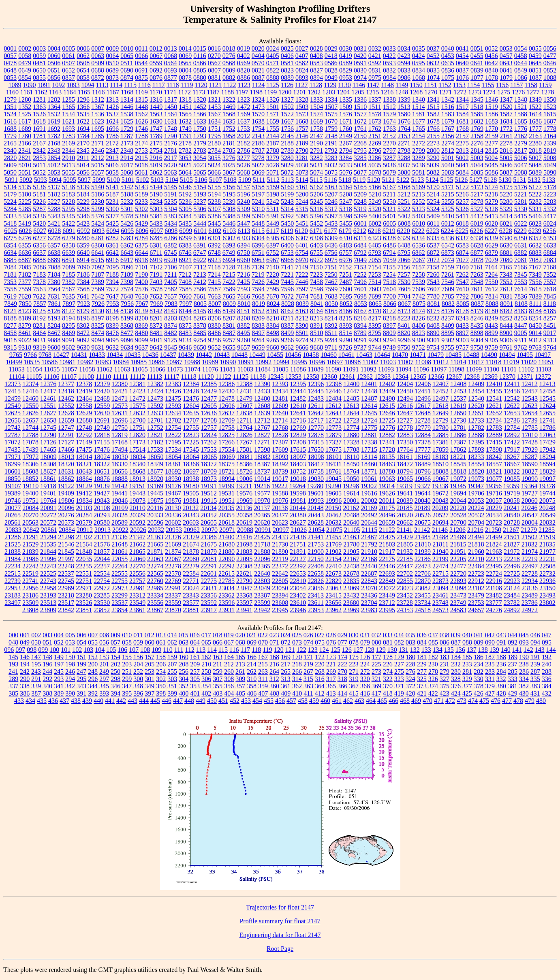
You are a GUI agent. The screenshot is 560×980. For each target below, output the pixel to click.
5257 (462, 202)
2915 (141, 158)
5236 (185, 202)
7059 (389, 260)
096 (9, 650)
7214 (214, 274)
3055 (214, 158)
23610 (298, 603)
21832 (530, 544)
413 (331, 693)
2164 (550, 136)
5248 (360, 202)
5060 (127, 172)
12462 (66, 398)
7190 (141, 274)
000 (13, 635)
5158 (258, 187)
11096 (421, 369)
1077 (477, 78)
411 (308, 693)
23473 (458, 595)
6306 (287, 238)
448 (189, 701)
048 (13, 642)
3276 (229, 158)
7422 (229, 282)
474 (473, 701)
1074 (433, 78)
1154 (473, 85)
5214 (433, 194)
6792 (360, 253)
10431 (79, 355)
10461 (346, 355)
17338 (369, 442)
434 (30, 701)
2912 (98, 158)
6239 (535, 231)
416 (365, 693)
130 (392, 650)
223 (354, 664)
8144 (185, 311)
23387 (262, 595)
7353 (10, 282)
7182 (25, 274)
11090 (333, 369)
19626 (387, 493)
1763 (389, 129)
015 (184, 635)
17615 (298, 449)
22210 (476, 559)
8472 (83, 333)
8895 (448, 333)
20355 (227, 515)
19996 (333, 501)
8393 (346, 326)
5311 (273, 209)
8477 (127, 333)
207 (172, 664)
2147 (316, 136)
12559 (102, 406)
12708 (209, 420)
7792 (462, 296)
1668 (302, 121)
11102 (526, 369)
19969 (244, 501)
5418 (10, 223)
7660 (185, 296)
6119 (287, 231)
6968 (287, 260)
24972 (530, 610)
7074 (448, 260)
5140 (98, 187)
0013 (171, 48)
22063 (155, 559)
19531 (227, 493)
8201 (156, 318)
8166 (346, 311)
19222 (280, 486)
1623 (98, 121)
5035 (375, 165)
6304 (258, 238)
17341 (387, 442)
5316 (316, 209)
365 (331, 686)
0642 (492, 63)
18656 (120, 471)
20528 (458, 515)
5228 (68, 202)
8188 (10, 318)
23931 (227, 610)
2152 (389, 136)
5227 (54, 202)
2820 (10, 158)
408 (274, 693)
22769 (173, 581)
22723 (476, 573)
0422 (389, 56)
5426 (127, 223)
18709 (209, 471)
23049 (262, 588)
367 (354, 686)
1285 (68, 99)
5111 (259, 180)
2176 (171, 143)
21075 (334, 530)
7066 (404, 260)
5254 (433, 202)
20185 (404, 508)
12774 (351, 428)
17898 (494, 449)
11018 (493, 362)
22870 (423, 581)
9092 (83, 340)
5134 (10, 187)
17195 (173, 442)
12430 (227, 391)
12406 (423, 384)
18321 (84, 464)
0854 (25, 78)
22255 (84, 566)
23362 (227, 595)
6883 (535, 253)
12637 (227, 413)
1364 (54, 107)
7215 (229, 274)
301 (150, 679)
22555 (120, 573)
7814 (492, 296)
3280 (287, 158)
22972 (102, 588)
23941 (244, 610)
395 (127, 693)
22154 (333, 559)
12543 (530, 398)
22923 (512, 581)
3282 (316, 158)
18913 (137, 479)
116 (234, 650)
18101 (334, 457)
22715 (440, 573)
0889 (287, 78)
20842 (31, 530)
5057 (98, 172)
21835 (547, 544)
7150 (316, 267)
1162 (41, 92)
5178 (550, 187)
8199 (127, 318)
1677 (419, 121)
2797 (389, 151)
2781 (171, 151)
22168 (369, 559)
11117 (171, 377)
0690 (127, 70)
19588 (280, 493)
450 (212, 701)
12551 (48, 406)
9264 (258, 340)
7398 (127, 282)
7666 (244, 296)
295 (81, 679)
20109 (120, 508)
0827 (316, 70)
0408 (316, 56)
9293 (375, 340)
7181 (10, 274)
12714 (280, 420)
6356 (39, 245)
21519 (547, 537)
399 (172, 693)
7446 (302, 282)
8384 (273, 326)
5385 (200, 216)
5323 (419, 209)
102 (77, 650)
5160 (287, 187)
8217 (375, 318)
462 (348, 701)
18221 (458, 457)
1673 (375, 121)
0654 (83, 70)
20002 (369, 501)
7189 (127, 274)
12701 (155, 420)
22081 (209, 559)
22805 (280, 581)
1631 (171, 121)
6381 (156, 245)
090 (490, 642)
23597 (244, 603)
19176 (173, 486)
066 (218, 642)
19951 (227, 501)
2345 (83, 151)
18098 (316, 457)
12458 (547, 391)
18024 (102, 457)
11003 (388, 362)
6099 (186, 231)
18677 (155, 471)
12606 (227, 406)
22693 (387, 573)
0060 (54, 56)
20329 (137, 515)
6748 (214, 253)
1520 (506, 107)
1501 (273, 107)
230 (433, 664)
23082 (423, 588)
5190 (156, 194)
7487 (346, 282)
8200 (141, 318)
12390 (262, 384)
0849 (521, 70)
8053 (361, 304)
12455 (494, 391)
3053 (185, 158)
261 (240, 671)
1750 (200, 129)
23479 (476, 595)
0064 (112, 56)
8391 (316, 326)
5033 (346, 165)
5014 (83, 165)
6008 (404, 223)
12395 (298, 384)
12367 (454, 377)
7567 (68, 289)
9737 (360, 347)
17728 (387, 449)
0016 (214, 48)
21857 (102, 552)
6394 (244, 245)
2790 (302, 151)
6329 (404, 238)
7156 (404, 267)
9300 (419, 340)
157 (150, 657)
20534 (494, 515)
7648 (127, 296)
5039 (433, 165)
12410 (494, 384)
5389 (244, 216)
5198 (273, 194)
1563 (156, 114)
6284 (141, 238)
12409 (476, 384)
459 (314, 701)
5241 (258, 202)
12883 (405, 435)
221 (331, 664)
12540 (476, 398)
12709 (227, 420)
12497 (440, 398)
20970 (209, 530)
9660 (273, 347)
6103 (229, 231)
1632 (185, 121)
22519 (30, 573)
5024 (214, 165)
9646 (185, 347)
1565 (185, 114)
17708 (351, 449)
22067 (173, 559)
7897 (69, 304)
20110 (138, 508)
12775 (369, 428)
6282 (112, 238)
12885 (440, 435)
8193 (54, 318)
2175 (156, 143)
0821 (258, 70)
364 (320, 686)
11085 (280, 369)
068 (240, 642)
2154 (419, 136)
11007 (405, 362)
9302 (448, 340)
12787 (13, 435)
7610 (462, 289)
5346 (83, 216)
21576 (102, 544)
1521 (521, 107)
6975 (331, 260)
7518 (389, 282)
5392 (287, 216)
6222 (418, 231)
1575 (331, 114)
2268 (360, 143)
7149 (301, 267)
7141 (287, 267)
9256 (214, 340)
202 (115, 664)
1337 (375, 99)
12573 (120, 406)
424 (456, 693)
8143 (171, 311)
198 (70, 664)
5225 (25, 202)
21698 (244, 544)
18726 (244, 471)
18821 (494, 471)
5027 (258, 165)
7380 (54, 282)
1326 (273, 99)
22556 (137, 573)
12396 (316, 384)
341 (59, 686)
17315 (316, 442)
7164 (491, 267)
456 (280, 701)
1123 (244, 85)
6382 (171, 245)
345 (104, 686)
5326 (462, 209)
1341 (433, 99)
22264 (120, 566)
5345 (68, 216)
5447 (244, 223)
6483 (346, 245)
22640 (262, 573)
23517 (66, 603)
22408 (316, 566)
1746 (141, 129)
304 (184, 679)
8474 (98, 333)
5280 (506, 202)
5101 (128, 180)
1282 (54, 99)
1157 (516, 85)
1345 (477, 99)
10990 (228, 362)
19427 (102, 493)
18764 (351, 471)
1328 (302, 99)
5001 (448, 158)
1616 (10, 121)
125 (336, 650)
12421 (120, 391)
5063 (171, 172)
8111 (535, 304)
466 (393, 701)
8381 (229, 326)
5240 (244, 202)
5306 (200, 209)
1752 (229, 129)
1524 (10, 114)
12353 (293, 377)
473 (462, 701)
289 (13, 679)
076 (331, 642)
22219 (530, 559)
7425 (244, 282)
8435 (477, 326)
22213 (494, 559)
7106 (171, 267)
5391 (273, 216)
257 (195, 671)
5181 (39, 194)
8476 (112, 333)
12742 (13, 428)
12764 (244, 428)
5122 (403, 180)
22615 (227, 573)
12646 (387, 413)
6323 (375, 238)
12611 (315, 406)
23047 (244, 588)
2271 (404, 143)
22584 (191, 573)
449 (201, 701)
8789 (360, 333)
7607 (433, 289)
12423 (137, 391)
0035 (419, 48)
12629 (84, 413)
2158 (477, 136)
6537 (433, 245)
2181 (229, 143)
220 (320, 664)
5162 (316, 187)
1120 (201, 85)
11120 (206, 377)
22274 (155, 566)
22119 (280, 559)
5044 (477, 165)
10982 (85, 362)
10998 (353, 362)
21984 (13, 559)
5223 (550, 194)
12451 (423, 391)
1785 (98, 136)
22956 (30, 588)
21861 (120, 552)
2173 (127, 143)
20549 (547, 515)
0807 (214, 70)
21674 (191, 544)
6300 (200, 238)
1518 (477, 107)
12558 (84, 406)
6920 (171, 260)
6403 (316, 245)
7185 (68, 274)
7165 (506, 267)
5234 (156, 202)
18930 (173, 479)
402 (206, 693)
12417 (48, 391)
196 (47, 664)
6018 (462, 223)
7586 (200, 289)
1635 (229, 121)
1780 (25, 136)
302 (161, 679)
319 (354, 679)
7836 (521, 296)
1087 (535, 78)
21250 (493, 530)
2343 (54, 151)
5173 (477, 187)
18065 (209, 457)
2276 (477, 143)
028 (331, 635)
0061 (68, 56)
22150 (316, 559)
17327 (333, 442)
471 (439, 701)
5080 (404, 172)
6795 (404, 253)
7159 (447, 267)
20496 (387, 515)
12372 (543, 377)
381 (513, 686)
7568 (83, 289)
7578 (156, 289)
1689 (25, 129)
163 (218, 657)
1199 (270, 92)
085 (433, 642)
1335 (346, 99)
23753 (476, 603)
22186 (423, 559)
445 (155, 701)
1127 (301, 85)
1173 (199, 92)
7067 (419, 260)
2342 (39, 151)
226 (388, 664)
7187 (98, 274)
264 (274, 671)
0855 (39, 78)
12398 (333, 384)
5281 (521, 202)
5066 (214, 172)
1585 (477, 114)
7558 (10, 289)
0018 (229, 48)
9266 (287, 340)
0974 (360, 78)
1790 (171, 136)
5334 (25, 216)
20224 (476, 508)
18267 (511, 457)
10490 (489, 355)
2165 (10, 143)
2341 (25, 151)
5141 (112, 187)
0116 (200, 56)
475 (484, 701)
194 (25, 664)
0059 (39, 56)
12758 (227, 428)
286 (524, 671)
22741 (30, 581)
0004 (54, 48)
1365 (68, 107)
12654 (530, 413)
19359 (511, 486)
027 (320, 635)
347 (127, 686)
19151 (137, 486)
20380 (298, 515)
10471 (418, 355)
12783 (494, 428)
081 (388, 642)
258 (206, 671)
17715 (369, 449)
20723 (494, 522)
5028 (273, 165)
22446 (387, 566)
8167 (360, 311)
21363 (155, 537)
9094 (98, 340)
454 (257, 701)
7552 (506, 282)
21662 (137, 544)
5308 (229, 209)
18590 (530, 464)
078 (354, 642)
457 (291, 701)
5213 (419, 194)
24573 (440, 610)
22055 (120, 559)
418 (388, 693)
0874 (127, 78)
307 (218, 679)
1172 (185, 92)
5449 (273, 223)
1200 (285, 92)
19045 (333, 479)
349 (150, 686)
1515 (433, 107)
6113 (244, 231)
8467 (54, 333)
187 (490, 657)
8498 (273, 333)
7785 (448, 296)
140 (506, 650)
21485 (423, 537)
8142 (156, 311)
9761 (506, 347)
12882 (387, 435)
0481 (39, 63)
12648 (423, 413)
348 (138, 686)
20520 (405, 515)
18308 (48, 464)
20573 (66, 522)
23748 (440, 603)
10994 (281, 362)
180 (410, 657)
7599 (331, 289)
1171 (170, 92)
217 (286, 664)
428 (501, 693)
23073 (405, 588)
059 (138, 642)
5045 (492, 165)
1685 (521, 121)
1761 (360, 129)
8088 (492, 304)
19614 (351, 493)
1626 (141, 121)
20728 (512, 522)
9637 (141, 347)
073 (297, 642)
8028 (288, 304)
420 (410, 693)
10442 (204, 355)
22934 (530, 581)
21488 (440, 537)
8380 (214, 326)
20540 (512, 515)
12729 (440, 420)
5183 (68, 194)
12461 (48, 398)
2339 (550, 143)
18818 (458, 471)
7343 (506, 274)
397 (150, 693)
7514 (375, 282)
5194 (214, 194)
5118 (345, 180)
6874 (462, 253)
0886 (244, 78)
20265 (13, 515)
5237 (200, 202)
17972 (31, 457)
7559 (25, 289)
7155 (389, 267)
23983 (369, 610)
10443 (222, 355)
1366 (83, 107)
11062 (104, 369)
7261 (448, 274)
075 (320, 642)
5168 (404, 187)
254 (161, 671)
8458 (10, 333)
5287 (39, 209)
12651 (476, 413)
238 (524, 664)
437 (64, 701)
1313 (112, 99)
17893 (476, 449)
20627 (298, 522)
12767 (262, 428)
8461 (25, 333)
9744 (375, 347)
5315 (302, 209)
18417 (316, 464)
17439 (30, 449)
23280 (84, 595)
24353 (405, 610)
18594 (547, 464)
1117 (159, 85)
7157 (418, 267)
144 (551, 650)
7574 (127, 289)
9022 (25, 340)
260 (229, 671)
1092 (59, 85)
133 (426, 650)
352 (184, 686)
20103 (84, 508)
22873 (440, 581)
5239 (229, 202)
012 (150, 635)
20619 (244, 522)
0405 (273, 56)
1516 (448, 107)
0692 (156, 70)
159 (172, 657)
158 (161, 657)
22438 (351, 566)
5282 (535, 202)
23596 (227, 603)
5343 (54, 216)
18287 (529, 457)
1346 (492, 99)
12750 (120, 428)
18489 (423, 464)
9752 (419, 347)
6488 (404, 245)
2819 (550, 151)
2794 (346, 151)
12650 (458, 413)
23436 (369, 595)
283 (490, 671)
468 (405, 701)
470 (427, 701)
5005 (506, 158)
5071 (273, 172)
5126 (461, 180)
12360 (329, 377)
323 (399, 679)
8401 (404, 326)
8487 (229, 333)
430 (524, 693)
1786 (112, 136)
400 (184, 693)
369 (376, 686)
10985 (139, 362)
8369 (141, 326)
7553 (521, 282)
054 (81, 642)
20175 (387, 508)
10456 (293, 355)
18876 (102, 479)
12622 (512, 406)
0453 (448, 56)
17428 (530, 442)
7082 (535, 260)
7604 (389, 289)
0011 (141, 48)
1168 (127, 92)
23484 (512, 595)
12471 (120, 398)
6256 (549, 231)
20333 (155, 515)
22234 (13, 566)
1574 (316, 114)
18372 (209, 464)
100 (54, 650)
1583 (448, 114)
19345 (458, 486)
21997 (66, 559)
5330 (521, 209)
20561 (13, 522)
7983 (171, 304)
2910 (68, 158)
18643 (84, 471)
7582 (171, 289)
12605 (209, 406)
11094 (403, 369)
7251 (346, 274)
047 (547, 635)
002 (36, 635)
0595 (419, 63)
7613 (506, 289)
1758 (316, 129)
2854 (54, 158)
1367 (98, 107)
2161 (506, 136)
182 (433, 657)
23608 (280, 603)
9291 (360, 340)
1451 (185, 107)
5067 (229, 172)
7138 (243, 267)
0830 (360, 70)
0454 (462, 56)
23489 (530, 595)
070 (263, 642)
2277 (492, 143)
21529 (30, 544)
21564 (84, 544)
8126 (54, 311)
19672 (440, 493)
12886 (458, 435)
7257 (404, 274)
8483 (185, 333)
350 (161, 686)
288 (547, 671)
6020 (492, 223)
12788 (30, 435)
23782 (512, 603)
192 (547, 657)
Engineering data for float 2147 (280, 935)
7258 (419, 274)
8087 (477, 304)
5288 (54, 209)
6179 (345, 231)
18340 (137, 464)
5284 (10, 209)
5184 (83, 194)
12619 (458, 406)
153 (104, 657)
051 (47, 642)
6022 (521, 223)
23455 (423, 595)
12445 (316, 391)
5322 (404, 209)
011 (138, 635)
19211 (244, 486)
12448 (369, 391)
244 (47, 671)
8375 (185, 326)
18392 (280, 464)
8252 (506, 318)
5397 (331, 216)
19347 (476, 486)
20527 (440, 515)
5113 (287, 180)
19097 (547, 479)
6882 (521, 253)
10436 (150, 355)
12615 (387, 406)
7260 (433, 274)
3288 (404, 158)
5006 (521, 158)
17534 (173, 449)
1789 (156, 136)
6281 (98, 238)
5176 (521, 187)
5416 (535, 216)
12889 (494, 435)
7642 (98, 296)
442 (121, 701)
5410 (448, 216)
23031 (209, 588)
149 (59, 657)
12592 (155, 406)
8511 (331, 333)
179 (399, 657)
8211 (287, 318)
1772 (506, 129)
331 (490, 679)
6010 (419, 223)
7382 (68, 282)
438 (76, 701)
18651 (102, 471)
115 (223, 650)
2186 (258, 143)
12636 (209, 413)
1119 (187, 85)
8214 (331, 318)
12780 (440, 428)
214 (252, 664)
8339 (112, 326)
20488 (351, 515)
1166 (98, 92)
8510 (316, 333)
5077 (360, 172)
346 (115, 686)
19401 (48, 493)
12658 (48, 420)
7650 (141, 296)
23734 (423, 603)
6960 (244, 260)
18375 (227, 464)
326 (433, 679)
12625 (13, 413)
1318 (185, 99)
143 (540, 650)
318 (342, 679)
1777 (535, 129)
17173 (137, 442)
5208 (346, 194)
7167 (535, 267)
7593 (244, 289)
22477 (458, 566)
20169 (369, 508)
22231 (547, 559)
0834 (419, 70)
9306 (506, 340)
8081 (434, 304)
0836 (448, 70)
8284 (54, 326)
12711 (244, 420)
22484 (476, 566)
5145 (171, 187)
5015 (98, 165)
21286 (13, 537)
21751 (298, 544)
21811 (440, 544)
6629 (492, 245)
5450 (287, 223)
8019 (259, 304)
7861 (54, 304)
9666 (302, 347)
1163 (55, 92)
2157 (462, 136)
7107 (186, 267)
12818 (102, 435)
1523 (550, 107)
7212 (185, 274)
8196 (83, 318)
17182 (155, 442)
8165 (331, 311)
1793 (200, 136)
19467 (173, 493)
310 (252, 679)
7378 (39, 282)
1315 (141, 99)
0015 (200, 48)
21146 (440, 530)
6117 (273, 231)
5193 (200, 194)
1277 (533, 92)
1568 (229, 114)
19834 (84, 501)
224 (365, 664)
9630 (83, 347)
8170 (375, 311)
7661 (200, 296)
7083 (550, 260)
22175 (387, 559)
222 (342, 664)
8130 (98, 311)
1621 (68, 121)
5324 (433, 209)
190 (524, 657)
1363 (39, 107)
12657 (30, 420)
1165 (84, 92)
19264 (297, 486)
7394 (112, 282)
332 (501, 679)
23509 (30, 603)
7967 (142, 304)
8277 (10, 326)
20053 (476, 501)
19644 (423, 493)
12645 (369, 413)
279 (445, 671)
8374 (171, 326)
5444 (200, 223)
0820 (244, 70)
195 (36, 664)
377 (467, 686)
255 (172, 671)
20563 (30, 522)
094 (535, 642)
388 (47, 693)
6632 (535, 245)
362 (297, 686)
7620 (25, 296)
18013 (66, 457)
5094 (55, 180)
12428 (191, 391)
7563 (39, 289)
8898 (477, 333)
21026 (299, 530)
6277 (39, 238)
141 (517, 650)
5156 (229, 187)
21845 (66, 552)
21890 (280, 552)
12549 (13, 406)
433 (19, 701)
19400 (30, 493)
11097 (439, 369)
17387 (458, 442)
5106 (201, 180)
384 (547, 686)
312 (274, 679)
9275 (316, 340)
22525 (48, 573)
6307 (302, 238)
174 (342, 657)
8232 (433, 318)
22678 (351, 573)
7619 (10, 296)
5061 (141, 172)
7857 (40, 304)
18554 (476, 464)
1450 (171, 107)
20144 (297, 508)
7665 (229, 296)
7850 (25, 304)
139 (494, 650)
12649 (440, 413)
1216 (387, 92)
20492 (369, 515)
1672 (360, 121)
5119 (359, 180)
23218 (66, 595)
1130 (344, 85)
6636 (25, 253)
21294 (48, 537)
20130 (173, 508)
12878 (316, 435)
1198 (256, 92)
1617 (25, 121)
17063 (547, 435)
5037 (404, 165)
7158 (433, 267)
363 (308, 686)
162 (206, 657)
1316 (156, 99)
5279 (492, 202)
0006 (83, 48)
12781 (458, 428)
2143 (258, 136)
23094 (440, 588)
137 (472, 650)
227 (399, 664)
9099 (141, 340)
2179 (200, 143)
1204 (343, 92)
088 (467, 642)
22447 (405, 566)
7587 (214, 289)
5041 (462, 165)
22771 (191, 581)
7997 (186, 304)
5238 (214, 202)
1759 (331, 129)
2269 (375, 143)
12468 (102, 398)
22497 (530, 566)
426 (479, 693)
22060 (137, 559)
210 (206, 664)
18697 (191, 471)
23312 (137, 595)
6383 (185, 245)
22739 (13, 581)
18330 (120, 464)
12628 (66, 413)
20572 (48, 522)
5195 (229, 194)
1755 (273, 129)
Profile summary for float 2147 (280, 921)
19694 (458, 493)
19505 (191, 493)
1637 (244, 121)
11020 (529, 362)
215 (263, 664)
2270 (389, 143)
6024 (550, 223)
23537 (120, 603)
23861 (137, 610)
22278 (173, 566)
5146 (185, 187)
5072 (287, 172)
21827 (512, 544)
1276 (518, 92)
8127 (68, 311)
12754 (173, 428)
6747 (200, 253)
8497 (258, 333)
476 (496, 701)
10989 (210, 362)
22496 (512, 566)
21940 (440, 552)
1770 (492, 129)
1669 (316, 121)
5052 (39, 172)
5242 (273, 202)
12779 (423, 428)
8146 (214, 311)
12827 (262, 435)
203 (127, 664)
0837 (462, 70)
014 (172, 635)
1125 (273, 85)
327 (445, 679)
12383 (173, 384)
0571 (273, 63)
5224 (10, 202)
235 (490, 664)
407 (263, 693)
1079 (506, 78)
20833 (13, 530)
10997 (335, 362)
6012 (448, 223)
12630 (102, 413)
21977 (547, 552)
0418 (331, 56)
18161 (404, 457)
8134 (112, 311)
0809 (229, 70)
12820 (137, 435)
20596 (155, 522)
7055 (375, 260)
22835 (351, 581)
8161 (273, 311)
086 (445, 642)
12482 (298, 398)
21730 (280, 544)
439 (87, 701)
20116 (155, 508)
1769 (477, 129)
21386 (209, 537)
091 (501, 642)
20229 (494, 508)
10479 (436, 355)
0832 (389, 70)
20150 (333, 508)
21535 (48, 544)
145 (13, 657)
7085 (25, 267)
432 (547, 693)
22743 (48, 581)
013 (161, 635)
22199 (440, 559)
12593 (173, 406)
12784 (512, 428)
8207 (229, 318)
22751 (84, 581)
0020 (258, 48)
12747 (66, 428)
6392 (214, 245)
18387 (262, 464)
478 (518, 701)
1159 (545, 85)
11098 (456, 369)
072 (286, 642)
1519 (492, 107)
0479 (25, 63)
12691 (102, 420)
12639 (262, 413)
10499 (14, 362)
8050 (331, 304)
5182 (54, 194)
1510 (360, 107)
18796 (423, 471)
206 (161, 664)
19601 (316, 493)
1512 (389, 107)
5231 (112, 202)
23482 (494, 595)
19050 (351, 479)
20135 (226, 508)
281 (467, 671)
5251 (404, 202)
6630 (506, 245)
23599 (262, 603)
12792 (84, 435)
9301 (433, 340)
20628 (316, 522)
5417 (550, 216)
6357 (54, 245)
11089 (315, 369)
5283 (550, 202)
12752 (155, 428)
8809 (389, 333)
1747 (156, 129)
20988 (245, 530)
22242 (30, 566)
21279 (529, 530)
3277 (244, 158)
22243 (48, 566)
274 (388, 671)
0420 (360, 56)
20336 (173, 515)
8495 (244, 333)
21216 (475, 530)
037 (433, 635)
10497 (543, 355)
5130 (505, 180)
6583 (462, 245)
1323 (244, 99)
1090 (30, 85)
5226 (39, 202)
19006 (244, 479)
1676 (404, 121)
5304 (171, 209)
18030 (120, 457)
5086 (492, 172)
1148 (388, 85)
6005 (389, 223)
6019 (477, 223)
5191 (171, 194)
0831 (375, 70)
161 (195, 657)
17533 (155, 449)
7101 (142, 267)
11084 (263, 369)
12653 (512, 413)
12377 (66, 384)
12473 (155, 398)
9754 (433, 347)
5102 (143, 180)
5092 (26, 180)
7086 (40, 267)
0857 (68, 78)
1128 (316, 85)
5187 (112, 194)
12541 (494, 398)
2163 (535, 136)
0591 (360, 63)
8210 (273, 318)
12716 (298, 420)
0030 (346, 48)
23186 (30, 595)
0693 (171, 70)
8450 (535, 326)
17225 (191, 442)
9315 (10, 347)
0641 (477, 63)
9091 (68, 340)
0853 (10, 78)
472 (450, 701)
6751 (258, 253)
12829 (298, 435)
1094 (88, 85)
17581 (244, 449)
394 (115, 693)
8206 (214, 318)
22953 (13, 588)
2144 (273, 136)
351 (172, 686)
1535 (83, 114)
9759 (492, 347)
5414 (506, 216)
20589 (120, 522)
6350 (521, 238)
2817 (521, 151)
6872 (433, 253)
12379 (102, 384)
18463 (387, 464)
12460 (30, 398)
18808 (440, 471)
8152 (258, 311)
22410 (333, 566)
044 (513, 635)
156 (138, 657)
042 (490, 635)
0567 (214, 63)
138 (483, 650)
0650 (39, 70)
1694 (83, 129)
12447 (351, 391)
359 (263, 686)
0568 (229, 63)
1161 (27, 92)
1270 (431, 92)
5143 (141, 187)
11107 (69, 377)
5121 (388, 180)
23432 (351, 595)
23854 (120, 610)
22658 (316, 573)
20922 (120, 530)
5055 (68, 172)
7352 (550, 274)
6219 (389, 231)
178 (388, 657)
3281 (302, 158)
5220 (506, 194)
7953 (113, 304)
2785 (229, 151)
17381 (440, 442)
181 (422, 657)
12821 (155, 435)
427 (490, 693)
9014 (535, 333)
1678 (433, 121)
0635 (448, 63)
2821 (25, 158)
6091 (69, 231)
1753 (244, 129)
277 (422, 671)
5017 (127, 165)
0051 (477, 48)
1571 (273, 114)
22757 (137, 581)
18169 (422, 457)
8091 (507, 304)
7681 (316, 296)
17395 (476, 442)
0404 (258, 56)
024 (286, 635)
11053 (16, 369)
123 (313, 650)
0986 (404, 78)
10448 (239, 355)
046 (535, 635)
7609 (448, 289)
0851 (535, 70)
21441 (316, 537)
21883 (244, 552)
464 (371, 701)
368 (365, 686)
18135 (387, 457)
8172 (389, 311)
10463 (364, 355)
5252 (419, 202)
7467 (331, 282)
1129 (330, 85)
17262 (209, 442)
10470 (400, 355)
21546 (66, 544)
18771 (369, 471)
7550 (492, 282)
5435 (185, 223)
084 (422, 642)
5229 (83, 202)
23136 (530, 588)
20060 (530, 501)
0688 (98, 70)
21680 (227, 544)
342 (70, 686)
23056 (316, 588)
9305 (492, 340)
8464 (39, 333)
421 (422, 693)
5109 (245, 180)
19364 (529, 486)
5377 (112, 216)
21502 (530, 537)
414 (342, 693)
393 (104, 693)
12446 (333, 391)
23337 (173, 595)
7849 (11, 304)
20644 (369, 522)
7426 (258, 282)
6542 (448, 245)
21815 (458, 544)
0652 (68, 70)
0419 (346, 56)
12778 (405, 428)
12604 (191, 406)
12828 (280, 435)
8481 (156, 333)
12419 (84, 391)
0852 (550, 70)
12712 (262, 420)
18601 (13, 471)
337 (13, 686)
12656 (13, 420)
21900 (316, 552)
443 (133, 701)
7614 (521, 289)
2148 (331, 136)
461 (337, 701)
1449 (156, 107)
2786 (244, 151)
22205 (458, 559)
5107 (216, 180)
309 (240, 679)
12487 (369, 398)
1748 (171, 129)
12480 (262, 398)
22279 (191, 566)
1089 (15, 85)
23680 (351, 603)
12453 (458, 391)
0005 (68, 48)
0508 (83, 63)
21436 (298, 537)
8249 (492, 318)
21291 (30, 537)
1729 (127, 129)
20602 (173, 522)
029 (342, 635)
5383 (171, 216)
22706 (423, 573)
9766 (30, 355)
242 (25, 671)
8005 (200, 304)
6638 (54, 253)
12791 (66, 435)
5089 (535, 172)
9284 (331, 340)
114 (212, 650)
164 (229, 657)
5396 (316, 216)
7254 (389, 274)
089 (479, 642)
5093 (41, 180)
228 (410, 664)
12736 (512, 420)
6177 (331, 231)
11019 (511, 362)
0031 (360, 48)
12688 (84, 420)
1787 (127, 136)
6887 (25, 260)
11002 (370, 362)
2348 (127, 151)
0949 (331, 78)
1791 (185, 136)
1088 (550, 78)
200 (93, 664)
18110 (352, 457)
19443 (137, 493)
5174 (492, 187)
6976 (346, 260)
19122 (66, 486)
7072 (433, 260)
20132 (190, 508)
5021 (185, 165)
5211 (389, 194)
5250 (389, 202)
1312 (98, 99)
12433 (262, 391)
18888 (120, 479)
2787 (258, 151)
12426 (173, 391)
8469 (68, 333)
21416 (244, 537)
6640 (83, 253)
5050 (10, 172)
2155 (433, 136)
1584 (462, 114)
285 (513, 671)
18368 (191, 464)
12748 (84, 428)
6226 (477, 231)
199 (81, 664)
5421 (54, 223)
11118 (189, 377)
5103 (157, 180)
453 (246, 701)
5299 (98, 209)
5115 (316, 180)
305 (195, 679)
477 (507, 701)
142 (528, 650)
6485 (375, 245)
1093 (73, 85)
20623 (280, 522)
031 (365, 635)
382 (524, 686)
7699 (375, 296)
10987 (174, 362)
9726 (346, 347)
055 (93, 642)
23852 (102, 610)
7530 (404, 282)
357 (240, 686)
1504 (316, 107)
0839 (477, 70)
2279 (521, 143)
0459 (535, 56)
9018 (10, 340)
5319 (360, 209)
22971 (84, 588)
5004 (492, 158)
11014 (458, 362)
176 (365, 657)
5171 (448, 187)
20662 (405, 522)
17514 (137, 449)
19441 (120, 493)
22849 (387, 581)
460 (325, 701)
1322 (229, 99)
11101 (509, 369)
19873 (137, 501)
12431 (244, 391)
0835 (433, 70)
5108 (230, 180)
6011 (433, 223)
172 (320, 657)
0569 (244, 63)
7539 (419, 282)
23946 (298, 610)
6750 (244, 253)
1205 (358, 92)
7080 (506, 260)
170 (297, 657)
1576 (346, 114)
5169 (419, 187)
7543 (433, 282)
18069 (227, 457)
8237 (448, 318)
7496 (360, 282)
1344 (462, 99)
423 (445, 693)
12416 (30, 391)
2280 (535, 143)
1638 (258, 121)
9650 (200, 347)
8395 (375, 326)
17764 (405, 449)
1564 (171, 114)
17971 (13, 457)
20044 (458, 501)
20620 (262, 522)
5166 (375, 187)
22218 (512, 559)
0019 (244, 48)
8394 (360, 326)
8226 (419, 318)
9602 (68, 347)
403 (218, 693)
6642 (112, 253)
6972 (316, 260)
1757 (302, 129)
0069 (185, 56)
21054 (316, 530)
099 (43, 650)
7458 (316, 282)
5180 (25, 194)
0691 (141, 70)
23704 (369, 603)
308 (229, 679)
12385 (209, 384)
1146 (359, 85)
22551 (84, 573)
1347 (506, 99)
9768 (45, 355)
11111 (120, 377)
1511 (375, 107)
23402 (298, 595)
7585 (185, 289)
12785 (530, 428)
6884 (550, 253)
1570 (258, 114)
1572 (287, 114)
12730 (458, 420)
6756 (331, 253)
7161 (477, 267)
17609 (280, 449)
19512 (209, 493)
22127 (298, 559)
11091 (351, 369)
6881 (506, 253)
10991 (246, 362)
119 (267, 650)
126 (347, 650)
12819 (120, 435)
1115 (130, 85)
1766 (433, 129)
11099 (474, 369)
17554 (227, 449)
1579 (389, 114)
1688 (10, 129)
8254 (535, 318)
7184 (54, 274)
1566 (200, 114)
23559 (173, 603)
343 (81, 686)
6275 (10, 238)
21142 (422, 530)
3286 (375, 158)
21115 (369, 530)
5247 (346, 202)
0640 (462, 63)
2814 (477, 151)
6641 (98, 253)
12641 (298, 413)
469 (416, 701)
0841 (506, 70)
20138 (280, 508)
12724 (369, 420)
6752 (273, 253)
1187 (213, 92)
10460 (329, 355)
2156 (448, 136)
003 (47, 635)
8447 (521, 326)
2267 (346, 143)
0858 (83, 78)
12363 (383, 377)
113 (201, 650)
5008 (550, 158)
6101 (200, 231)
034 (399, 635)
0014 (185, 48)
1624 (112, 121)
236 (501, 664)
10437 (168, 355)
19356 (494, 486)
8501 (302, 333)
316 (320, 679)
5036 (389, 165)
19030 (316, 479)
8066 (390, 304)
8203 (171, 318)
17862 (458, 449)
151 (81, 657)
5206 (316, 194)
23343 (191, 595)
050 (36, 642)
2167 (39, 143)
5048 (535, 165)
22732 (547, 573)
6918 (141, 260)
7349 (535, 274)
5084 (462, 172)
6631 (521, 245)
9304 (477, 340)
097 (20, 650)
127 (358, 650)
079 (365, 642)
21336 (120, 537)
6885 (10, 260)
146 (25, 657)
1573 (302, 114)
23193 (48, 595)
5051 (25, 172)
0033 (389, 48)
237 (513, 664)
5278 (477, 202)
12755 (191, 428)
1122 (230, 85)
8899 (492, 333)
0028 (316, 48)
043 (501, 635)
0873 (112, 78)
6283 (127, 238)
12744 (30, 428)
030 (354, 635)
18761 (333, 471)
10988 (192, 362)
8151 (244, 311)
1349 (535, 99)
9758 (477, 347)
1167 (112, 92)
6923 (214, 260)
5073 (302, 172)
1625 (127, 121)
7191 (156, 274)
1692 (54, 129)
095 (547, 642)
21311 (102, 537)
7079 (492, 260)
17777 (423, 449)
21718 (262, 544)
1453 (214, 107)
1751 (214, 129)
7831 (506, 296)
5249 (375, 202)
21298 (66, 537)
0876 (156, 78)
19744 (547, 493)
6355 (25, 245)
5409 (433, 216)
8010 (244, 304)
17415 (494, 442)
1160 (12, 92)
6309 (331, 238)
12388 (244, 384)
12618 (440, 406)
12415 (13, 391)
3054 (200, 158)
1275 (504, 92)
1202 (314, 92)
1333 (316, 99)
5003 (477, 158)
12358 (311, 377)
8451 (550, 326)
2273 (433, 143)
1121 (215, 85)
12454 (476, 391)
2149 (346, 136)
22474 (440, 566)
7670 (273, 296)
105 (111, 650)
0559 (156, 63)
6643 (127, 253)
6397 (273, 245)
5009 (10, 165)
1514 (419, 107)
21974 (530, 552)
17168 (120, 442)
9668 (316, 347)
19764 (48, 501)
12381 (137, 384)
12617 (423, 406)
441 (110, 701)
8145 (200, 311)
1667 (287, 121)
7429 (273, 282)
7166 (520, 267)
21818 (476, 544)
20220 (458, 508)
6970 (302, 260)
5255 (448, 202)
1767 (448, 129)
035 (410, 635)
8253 (521, 318)
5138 (68, 187)
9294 (389, 340)
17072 (13, 442)
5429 (141, 223)
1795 (214, 136)
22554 (102, 573)
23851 (84, 610)
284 (501, 671)
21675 (209, 544)
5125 (447, 180)
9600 (54, 347)
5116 (330, 180)
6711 (156, 253)
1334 (331, 99)
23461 (440, 595)
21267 (511, 530)
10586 (49, 362)
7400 (141, 282)
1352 (25, 107)
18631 (66, 471)
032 (376, 635)
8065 (375, 304)
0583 (316, 63)
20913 (103, 530)
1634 (214, 121)
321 (376, 679)
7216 (244, 274)
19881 (191, 501)
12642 (316, 413)
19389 (13, 493)
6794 (389, 253)
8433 (462, 326)
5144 (156, 187)
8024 (273, 304)
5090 (550, 172)
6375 (141, 245)
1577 (360, 114)
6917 (127, 260)
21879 (209, 552)
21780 (351, 544)
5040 (448, 165)
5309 (244, 209)
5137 (54, 187)
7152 (345, 267)
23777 (494, 603)
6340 (506, 238)
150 (70, 657)
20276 (66, 515)
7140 (272, 267)
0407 (302, 56)
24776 (494, 610)
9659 (258, 347)
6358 (68, 245)
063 (184, 642)
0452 (433, 56)
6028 (54, 231)
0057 (10, 56)
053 (70, 642)
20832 (547, 522)
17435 (13, 449)
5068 (244, 172)
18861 (48, 479)
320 (365, 679)
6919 (156, 260)
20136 (244, 508)
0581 (287, 63)
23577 (191, 603)
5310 (258, 209)
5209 (360, 194)
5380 (141, 216)
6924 (229, 260)
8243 (462, 318)
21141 (405, 530)
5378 (127, 216)
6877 (477, 253)
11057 (69, 369)
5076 (346, 172)
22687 (369, 573)
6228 (506, 231)
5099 (99, 180)
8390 (302, 326)
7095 (113, 267)
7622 (39, 296)
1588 (521, 114)
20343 (191, 515)
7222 (302, 274)
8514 (346, 333)
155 (127, 657)
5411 (462, 216)
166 (252, 657)
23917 (209, 610)
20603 (191, 522)
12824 (209, 435)
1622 (83, 121)
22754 (102, 581)
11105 (34, 377)
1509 (346, 107)
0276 (229, 56)
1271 (445, 92)
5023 (200, 165)
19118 (48, 486)
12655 (547, 413)
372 (410, 686)
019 (229, 635)
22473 (423, 566)
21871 (155, 552)
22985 (155, 588)
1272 (460, 92)
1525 (25, 114)
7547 (462, 282)
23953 (316, 610)
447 (178, 701)
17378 (423, 442)
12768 (280, 428)
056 (104, 642)
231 (445, 664)
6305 (273, 238)
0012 (156, 48)
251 (127, 671)
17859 (440, 449)
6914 (83, 260)
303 (172, 679)
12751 (137, 428)
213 (240, 664)
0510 (112, 63)
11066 (157, 369)
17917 (512, 449)
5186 (98, 194)
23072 (387, 588)
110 (168, 650)
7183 (39, 274)
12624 (547, 406)
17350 (405, 442)
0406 (287, 56)
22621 (244, 573)
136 (460, 650)
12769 (298, 428)
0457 (506, 56)
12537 (458, 398)
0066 (141, 56)
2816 (506, 151)
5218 (492, 194)
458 (303, 701)
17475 (84, 449)
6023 (535, 223)
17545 (191, 449)
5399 (360, 216)
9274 (302, 340)
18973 (209, 479)
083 (410, 642)
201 (104, 664)
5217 (477, 194)
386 (25, 693)
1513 (404, 107)
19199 (227, 486)
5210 (375, 194)
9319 (39, 347)
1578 (375, 114)
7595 (273, 289)
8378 (200, 326)
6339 (492, 238)
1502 (287, 107)
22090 (227, 559)
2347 (112, 151)
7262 (462, 274)
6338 (477, 238)
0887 (258, 78)
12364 (400, 377)
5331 (535, 209)
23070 (369, 588)
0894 (316, 78)
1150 (416, 85)
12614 (369, 406)
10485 (453, 355)
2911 (83, 158)
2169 (68, 143)
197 (59, 664)
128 (370, 650)
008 (104, 635)
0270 (214, 56)
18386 (244, 464)
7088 (54, 267)
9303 (462, 340)
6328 (389, 238)
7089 (69, 267)
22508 (547, 566)
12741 (547, 420)
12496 (423, 398)
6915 (98, 260)
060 (150, 642)
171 (308, 657)
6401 (302, 245)
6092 (83, 231)
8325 (98, 326)
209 (195, 664)
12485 (351, 398)
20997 (281, 530)
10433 (97, 355)
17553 (209, 449)
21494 (476, 537)
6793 (375, 253)
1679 (448, 121)
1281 (39, 99)
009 (115, 635)
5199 (287, 194)
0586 (331, 63)
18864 (84, 479)
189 (513, 657)
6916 (112, 260)
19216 (262, 486)
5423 (83, 223)
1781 (39, 136)
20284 (84, 515)
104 (100, 650)
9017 (550, 333)
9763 (535, 347)
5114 (302, 180)
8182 (506, 311)
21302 (84, 537)
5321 (389, 209)
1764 (404, 129)
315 (308, 679)
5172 (462, 187)
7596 (287, 289)
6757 (346, 253)
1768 (462, 129)
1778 (550, 129)
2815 (492, 151)
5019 (156, 165)
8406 (419, 326)
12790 (48, 435)
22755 (120, 581)
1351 (10, 107)
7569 (98, 289)
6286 (171, 238)
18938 (191, 479)
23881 (191, 610)
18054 (173, 457)
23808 (30, 610)
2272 (419, 143)
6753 (287, 253)
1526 (39, 114)
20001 (351, 501)
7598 (316, 289)
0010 (127, 48)
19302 (369, 486)
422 (433, 693)
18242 (494, 457)
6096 (142, 231)
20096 (66, 508)
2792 (331, 151)
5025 (229, 165)
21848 (84, 552)
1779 (10, 136)
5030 (302, 165)
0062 (83, 56)
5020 (171, 165)
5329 (506, 209)
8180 (492, 311)
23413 (316, 595)
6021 (506, 223)
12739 (530, 420)
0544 (141, 63)
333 (513, 679)
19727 (530, 493)
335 (535, 679)
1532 (54, 114)
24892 (512, 610)
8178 (462, 311)
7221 (287, 274)
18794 (405, 471)
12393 (280, 384)
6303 (244, 238)
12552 (66, 406)
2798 (404, 151)
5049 (550, 165)
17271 (262, 442)
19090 (530, 479)
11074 (192, 369)
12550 (30, 406)
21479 (405, 537)
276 (410, 671)
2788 (273, 151)
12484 (333, 398)
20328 (120, 515)
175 (354, 657)
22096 (262, 559)
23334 (155, 595)
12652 (494, 413)
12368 (472, 377)
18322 (102, 464)
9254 (200, 340)
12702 (173, 420)
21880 (227, 552)
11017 (476, 362)
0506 (54, 63)
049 (25, 642)
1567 (214, 114)
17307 (280, 442)
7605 (404, 289)
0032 (375, 48)
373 (422, 686)
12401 (369, 384)
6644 (141, 253)
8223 (404, 318)
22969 (66, 588)
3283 (331, 158)
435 (42, 701)
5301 (127, 209)
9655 (229, 347)
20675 (423, 522)
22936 (547, 581)
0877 (171, 78)
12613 (351, 406)
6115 (258, 231)
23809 (48, 610)
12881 (369, 435)
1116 (144, 85)
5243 (287, 202)
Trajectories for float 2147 (280, 907)
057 (115, 642)
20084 (31, 508)
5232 (127, 202)
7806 (477, 296)
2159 (492, 136)
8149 (229, 311)
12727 (405, 420)
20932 (156, 530)
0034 (404, 48)
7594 (258, 289)
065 (206, 642)
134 (438, 650)
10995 (299, 362)
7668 (258, 296)
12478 (227, 398)
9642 (156, 347)
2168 (54, 143)
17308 (298, 442)
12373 (13, 384)
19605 (333, 493)
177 (376, 657)
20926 (138, 530)
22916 (494, 581)
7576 (141, 289)
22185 (405, 559)
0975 (375, 78)
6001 (360, 223)
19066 (423, 479)
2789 (287, 151)
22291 (209, 566)
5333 (10, 216)
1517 (462, 107)
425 (467, 693)
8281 (39, 326)
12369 (489, 377)
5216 (462, 194)
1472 (244, 107)
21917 (387, 552)
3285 (360, 158)
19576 (244, 493)
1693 (68, 129)
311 (263, 679)
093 (524, 642)
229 (422, 664)
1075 (448, 78)
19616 (369, 493)
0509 (98, 63)
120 (279, 650)
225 (376, 664)
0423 (404, 56)
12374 (30, 384)
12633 (155, 413)
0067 (156, 56)
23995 (387, 610)
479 (530, 701)
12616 (405, 406)
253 (150, 671)
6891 (68, 260)
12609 (280, 406)
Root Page (280, 949)
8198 (112, 318)
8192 (39, 318)
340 (47, 686)
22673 (333, 573)
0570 (258, 63)
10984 (121, 362)
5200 (302, 194)
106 (122, 650)
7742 (419, 296)
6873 (448, 253)
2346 (98, 151)
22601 (209, 573)
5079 (389, 172)
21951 (458, 552)
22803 (262, 581)
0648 (10, 70)
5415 (521, 216)
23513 (48, 603)
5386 (214, 216)
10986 (156, 362)
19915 (209, 501)
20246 (529, 508)
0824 (302, 70)
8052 (346, 304)
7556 (535, 282)
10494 (507, 355)
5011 (39, 165)
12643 (333, 413)
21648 (120, 544)
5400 (375, 216)
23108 (494, 588)
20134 (208, 508)
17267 (244, 442)
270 (342, 671)
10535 (32, 362)
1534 (68, 114)
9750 (404, 347)
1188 (228, 92)
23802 (547, 603)
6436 (331, 245)
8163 (302, 311)
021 (252, 635)
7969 (156, 304)
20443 (316, 515)
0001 (10, 48)
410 (297, 693)
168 (274, 657)
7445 (287, 282)
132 (415, 650)
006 (81, 635)
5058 (112, 172)
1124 (258, 85)
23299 (120, 595)
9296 (404, 340)
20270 (30, 515)
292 (47, 679)
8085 (463, 304)
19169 (155, 486)
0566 (200, 63)
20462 (333, 515)
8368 (127, 326)
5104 (172, 180)
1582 (433, 114)
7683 (331, 296)
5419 (25, 223)
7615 (535, 289)
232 (456, 664)
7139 (258, 267)
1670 (331, 121)
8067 (404, 304)
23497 (13, 603)
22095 (244, 559)
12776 (387, 428)
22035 (84, 559)
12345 (276, 377)
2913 (112, 158)
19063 (387, 479)
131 (404, 650)
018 (218, 635)
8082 (448, 304)
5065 (200, 172)
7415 (214, 282)
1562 (141, 114)
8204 (185, 318)
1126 (287, 85)
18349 (155, 464)
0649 (25, 70)
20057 (494, 501)
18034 (138, 457)
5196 (244, 194)
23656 (333, 603)
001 (25, 635)
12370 (507, 377)
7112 (200, 267)
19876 (173, 501)
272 (365, 671)
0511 (127, 63)
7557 (550, 282)
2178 (185, 143)
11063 (122, 369)
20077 (13, 508)
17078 (30, 442)
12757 (209, 428)
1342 (448, 99)
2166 (25, 143)
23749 (458, 603)
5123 (417, 180)
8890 (433, 333)
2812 (448, 151)
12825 (227, 435)
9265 (273, 340)
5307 (214, 209)
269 (331, 671)
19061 (369, 479)
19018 (298, 479)
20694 (440, 522)
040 (467, 635)
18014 (84, 457)
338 (25, 686)
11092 (369, 369)
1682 (477, 121)
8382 (244, 326)
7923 (83, 304)
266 (297, 671)
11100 (491, 369)
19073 (476, 479)
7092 (98, 267)
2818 (535, 151)
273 (376, 671)
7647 (112, 296)
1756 (287, 129)
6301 (214, 238)
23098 (458, 588)
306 (206, 679)
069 (252, 642)
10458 (311, 355)
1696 (112, 129)
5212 (404, 194)
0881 (214, 78)
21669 (173, 544)
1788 (141, 136)
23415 (333, 595)
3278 (258, 158)
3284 (346, 158)
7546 (448, 282)
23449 (387, 595)
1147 (373, 85)
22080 (191, 559)
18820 (476, 471)
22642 (280, 573)
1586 (492, 114)
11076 (210, 369)
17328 (351, 442)
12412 (530, 384)
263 (263, 671)
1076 (462, 78)
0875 (141, 78)
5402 (404, 216)
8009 (229, 304)
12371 (525, 377)
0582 (302, 63)
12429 (209, 391)
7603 (375, 289)
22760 (155, 581)
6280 (83, 238)
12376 (48, 384)
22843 (369, 581)
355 (218, 686)
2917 (171, 158)
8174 (419, 311)
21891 (298, 552)
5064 (185, 172)
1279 (10, 99)
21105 (352, 530)
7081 (521, 260)
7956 (127, 304)
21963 (494, 552)
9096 (127, 340)
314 (297, 679)
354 (206, 686)
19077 (494, 479)
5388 (229, 216)
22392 (298, 566)
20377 (280, 515)
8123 (25, 311)
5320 (375, 209)
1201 (299, 92)
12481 (280, 398)
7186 (83, 274)
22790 (244, 581)
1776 (521, 129)
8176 (448, 311)
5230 (98, 202)
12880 (351, 435)
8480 (141, 333)
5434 (171, 223)
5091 (11, 180)
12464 (84, 398)
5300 (112, 209)
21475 (387, 537)
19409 (66, 493)
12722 (333, 420)
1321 (214, 99)
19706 (476, 493)
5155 (214, 187)
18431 (333, 464)
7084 (11, 267)
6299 (185, 238)
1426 (112, 107)
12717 (316, 420)
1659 (273, 121)
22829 (333, 581)
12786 (547, 428)
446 (167, 701)
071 (274, 642)
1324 (258, 99)
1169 (141, 92)
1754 (258, 129)
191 (535, 657)
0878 (185, 78)
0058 (25, 56)
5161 (302, 187)
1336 (360, 99)
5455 (346, 223)
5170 (433, 187)
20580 (102, 522)
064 (195, 642)
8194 (68, 318)
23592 (209, 603)
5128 (490, 180)
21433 (280, 537)
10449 (257, 355)
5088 (521, 172)
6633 (550, 245)
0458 (521, 56)
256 (184, 671)
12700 (137, 420)
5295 (68, 209)
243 (36, 671)
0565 (185, 63)
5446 (229, 223)
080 (376, 642)
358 (252, 686)
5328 (492, 209)
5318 (346, 209)
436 (53, 701)
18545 (458, 464)
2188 (287, 143)
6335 (433, 238)
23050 (280, 588)
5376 (98, 216)
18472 (405, 464)
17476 (102, 449)
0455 (477, 56)
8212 (302, 318)
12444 (298, 391)
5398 (346, 216)
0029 (331, 48)
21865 (137, 552)
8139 (141, 311)
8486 (214, 333)
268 (320, 671)
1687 (550, 121)
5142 (127, 187)
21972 (512, 552)
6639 (68, 253)
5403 (419, 216)
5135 (25, 187)
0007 (98, 48)
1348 (521, 99)
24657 (476, 610)
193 (13, 664)
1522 (535, 107)
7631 (54, 296)
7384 (83, 282)
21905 (351, 552)
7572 (112, 289)
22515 (13, 573)
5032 (331, 165)
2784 (214, 151)
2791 (316, 151)
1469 (229, 107)
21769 (333, 544)
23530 (102, 603)
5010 (25, 165)
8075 (419, 304)
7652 (156, 296)
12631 (120, 413)
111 (179, 650)
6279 (68, 238)
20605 (209, 522)
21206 (457, 530)
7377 (25, 282)
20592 (137, 522)
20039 (405, 501)
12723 (351, 420)
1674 (389, 121)
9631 (98, 347)
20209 (440, 508)
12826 (244, 435)
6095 (127, 231)
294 (70, 679)
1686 (535, 121)
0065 (127, 56)
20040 (423, 501)
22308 (244, 566)
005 (70, 635)
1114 (116, 85)
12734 (494, 420)
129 (381, 650)
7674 (302, 296)
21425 (262, 537)
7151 (331, 267)
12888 (476, 435)
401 (195, 693)
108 (145, 650)
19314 (387, 486)
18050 (156, 457)
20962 (192, 530)
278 (433, 671)
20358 (244, 515)
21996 (48, 559)
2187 (273, 143)
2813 (462, 151)
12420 (102, 391)
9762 (521, 347)
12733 (476, 420)
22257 (102, 566)
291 (36, 679)
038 (445, 635)
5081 (419, 172)
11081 (228, 369)
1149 (402, 85)
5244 (302, 202)
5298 (83, 209)
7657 (171, 296)
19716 (494, 493)
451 (223, 701)
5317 (331, 209)
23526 (84, 603)
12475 (173, 398)
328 (456, 679)
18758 (316, 471)
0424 (419, 56)
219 (308, 664)
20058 (512, 501)
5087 (506, 172)
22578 (173, 573)
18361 (173, 464)
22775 (209, 581)
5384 (185, 216)
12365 (418, 377)
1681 (462, 121)
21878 (191, 552)
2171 (98, 143)
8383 (258, 326)
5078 (375, 172)
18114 (369, 457)
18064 (191, 457)
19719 (512, 493)
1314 (127, 99)
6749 (229, 253)
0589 (346, 63)
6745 (171, 253)
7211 (170, 274)
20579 (84, 522)
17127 (66, 442)
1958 (229, 136)
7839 (535, 296)
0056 (550, 48)
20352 (209, 515)
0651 (54, 70)
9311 (520, 340)
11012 (441, 362)
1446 (127, 107)
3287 (389, 158)
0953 (346, 78)
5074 (316, 172)
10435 (133, 355)
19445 (155, 493)
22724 (494, 573)
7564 (54, 289)
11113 (154, 377)
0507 (68, 63)
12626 (30, 413)
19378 (547, 486)
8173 (404, 311)
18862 (66, 479)
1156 (502, 85)
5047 (521, 165)
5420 (39, 223)
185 (467, 657)
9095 (112, 340)
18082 (263, 457)
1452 (200, 107)
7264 (492, 274)
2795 (360, 151)
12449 (387, 391)
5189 (141, 194)
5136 (39, 187)
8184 (535, 311)
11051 (546, 362)
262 (252, 671)
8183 (521, 311)
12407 (440, 384)
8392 (331, 326)
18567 (512, 464)
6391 (200, 245)
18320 (66, 464)
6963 (258, 260)
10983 (103, 362)
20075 (547, 501)
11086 (298, 369)
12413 (547, 384)
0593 (389, 63)
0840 (492, 70)
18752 (298, 471)
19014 (262, 479)
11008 (423, 362)
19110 (31, 486)
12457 (530, 391)
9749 (389, 347)
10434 (115, 355)
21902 (333, 552)
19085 (512, 479)
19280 (315, 486)
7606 (419, 289)
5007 (535, 158)
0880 (200, 78)
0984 (389, 78)
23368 (244, 595)
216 (274, 664)
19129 (84, 486)
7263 (477, 274)
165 (240, 657)
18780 (387, 471)
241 (13, 671)
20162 (351, 508)
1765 (419, 129)
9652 (214, 347)
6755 (316, 253)
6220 (404, 231)
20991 (263, 530)
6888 (39, 260)
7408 (185, 282)
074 (308, 642)
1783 (68, 136)
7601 (360, 289)
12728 (423, 420)
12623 (530, 406)
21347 (137, 537)
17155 (102, 442)
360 (274, 686)
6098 (171, 231)
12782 (476, 428)
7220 (273, 274)
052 (59, 642)
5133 (549, 180)
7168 (549, 267)
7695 (346, 296)
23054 (298, 588)
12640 (280, 413)
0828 (331, 70)
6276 (25, 238)
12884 (423, 435)
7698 (360, 296)
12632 (137, 413)
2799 (419, 151)
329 (467, 679)
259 (218, 671)
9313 (550, 340)
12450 (405, 391)
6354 (10, 245)
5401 (389, 216)
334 (524, 679)
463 (359, 701)
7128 (229, 267)
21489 (458, 537)
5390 (258, 216)
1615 (550, 114)
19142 (120, 486)
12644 (351, 413)
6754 (302, 253)
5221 (521, 194)
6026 (25, 231)
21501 (512, 537)
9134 (185, 340)
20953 (174, 530)
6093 (98, 231)
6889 (54, 260)
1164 (69, 92)
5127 (476, 180)
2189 (302, 143)
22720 (458, 573)
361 (286, 686)
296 (93, 679)
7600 (346, 289)
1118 (173, 85)
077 (342, 642)
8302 (83, 326)
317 (331, 679)
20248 (547, 508)
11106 (52, 377)
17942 (547, 449)
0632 (433, 63)
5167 (389, 187)
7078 (477, 260)
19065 (405, 479)
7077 (462, 260)
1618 (39, 121)
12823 (191, 435)
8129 (83, 311)
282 (479, 671)
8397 (389, 326)
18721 (227, 471)
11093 (386, 369)
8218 (389, 318)
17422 (512, 442)
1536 (98, 114)
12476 (191, 398)
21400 (227, 537)
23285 (102, 595)
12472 (137, 398)
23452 (405, 595)
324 (410, 679)
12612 (333, 406)
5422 (68, 223)
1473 (258, 107)
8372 (156, 326)
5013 (68, 165)
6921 (185, 260)
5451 (302, 223)
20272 (48, 515)
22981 (137, 588)
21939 (423, 552)
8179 (477, 311)
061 (161, 642)
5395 (302, 216)
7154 (374, 267)
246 (70, 671)
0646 (550, 63)
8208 (244, 318)
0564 (171, 63)
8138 (127, 311)
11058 (87, 369)
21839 (30, 552)
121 (290, 650)
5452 (316, 223)
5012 (54, 165)
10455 (275, 355)
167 (263, 657)
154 (115, 657)
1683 (492, 121)
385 (13, 693)
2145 (287, 136)
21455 (333, 537)
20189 (422, 508)
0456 (492, 56)
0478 (10, 63)
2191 (331, 143)
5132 (534, 180)
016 (195, 635)
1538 (127, 114)
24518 (423, 610)
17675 (333, 449)
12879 (333, 435)
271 (354, 671)
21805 (405, 544)
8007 (215, 304)
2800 (433, 151)
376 (456, 686)
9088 (54, 340)
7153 (360, 267)
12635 (191, 413)
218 (297, 664)
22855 (405, 581)
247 (81, 671)
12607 (244, 406)
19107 (13, 486)
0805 (200, 70)
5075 (331, 172)
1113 (102, 85)
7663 (214, 296)
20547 (530, 515)
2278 (506, 143)
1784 (83, 136)
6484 (360, 245)
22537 (66, 573)
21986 (30, 559)
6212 (360, 231)
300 (138, 679)
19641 (405, 493)
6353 (550, 238)
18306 (30, 464)
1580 (404, 114)
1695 (98, 129)
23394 (280, 595)
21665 (155, 544)
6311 (360, 238)
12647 (405, 413)
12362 (365, 377)
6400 (287, 245)
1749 (185, 129)
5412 (477, 216)
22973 (120, 588)
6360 (98, 245)
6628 (477, 245)
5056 (83, 172)
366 (342, 686)
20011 (387, 501)
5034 (360, 165)
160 (184, 657)
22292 (227, 566)
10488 (471, 355)
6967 (273, 260)
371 (399, 686)
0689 (112, 70)
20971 (227, 530)
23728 (405, 603)
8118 (550, 304)
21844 (48, 552)
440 (98, 701)
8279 (25, 326)
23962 (333, 610)
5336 (39, 216)
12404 (405, 384)
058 (127, 642)
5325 (448, 209)
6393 (229, 245)
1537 (112, 114)
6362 (127, 245)
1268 (416, 92)
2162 (521, 136)
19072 (458, 479)
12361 (347, 377)
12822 (173, 435)
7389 (98, 282)
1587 (506, 114)
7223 (316, 274)
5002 (462, 158)
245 (59, 671)
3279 (273, 158)
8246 (477, 318)
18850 (13, 479)
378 (479, 686)
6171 (316, 231)
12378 (84, 384)
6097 (156, 231)
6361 (112, 245)
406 (252, 693)
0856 (54, 78)
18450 (351, 464)
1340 (419, 99)
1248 (402, 92)
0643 (506, 63)
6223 (433, 231)
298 (115, 679)
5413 (492, 216)
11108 (86, 377)
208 (184, 664)
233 (467, 664)
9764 (550, 347)
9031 (39, 340)
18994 (227, 479)
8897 (462, 333)
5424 (98, 223)
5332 (550, 209)
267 (308, 671)
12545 (547, 398)
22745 (66, 581)
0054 (521, 48)
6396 (258, 245)
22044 (102, 559)
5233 (141, 202)
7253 (375, 274)
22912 (476, 581)
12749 (102, 428)
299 (127, 679)
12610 (298, 406)
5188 (127, 194)
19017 (280, 479)
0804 (185, 70)
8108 (521, 304)
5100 (113, 180)
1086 (521, 78)
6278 (54, 238)
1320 (200, 99)
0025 (287, 48)
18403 (298, 464)
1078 (492, 78)
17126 (48, 442)
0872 (98, 78)
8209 (258, 318)
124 (324, 650)
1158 (531, 85)
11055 (52, 369)
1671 (346, 121)
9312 (535, 340)
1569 (244, 114)
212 (229, 664)
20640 (351, 522)
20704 (476, 522)
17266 (227, 442)
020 (240, 635)
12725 (387, 420)
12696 (120, 420)
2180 (214, 143)
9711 (331, 347)
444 (144, 701)
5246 (331, 202)
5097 (84, 180)
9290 (346, 340)
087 (456, 642)
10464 (382, 355)
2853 (39, 158)
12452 (440, 391)
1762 (375, 129)
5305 (185, 209)
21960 (476, 552)
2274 (448, 143)
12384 (191, 384)
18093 (280, 457)
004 (59, 635)
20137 (262, 508)
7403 (156, 282)
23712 (387, 603)
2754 (156, 151)
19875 (155, 501)
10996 (317, 362)
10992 (263, 362)
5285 (25, 209)
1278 (547, 92)
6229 (520, 231)
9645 (171, 347)
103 (88, 650)
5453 (331, 223)
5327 (477, 209)
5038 (419, 165)
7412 (200, 282)
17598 (262, 449)
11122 (223, 377)
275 (399, 671)
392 (93, 693)
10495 (525, 355)
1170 (156, 92)
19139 (102, 486)
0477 (550, 56)
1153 (459, 85)
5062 (156, 172)
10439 (186, 355)
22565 (155, 573)
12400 (351, 384)
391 (81, 693)
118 (256, 650)
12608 (262, 406)
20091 (49, 508)
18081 (245, 457)
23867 (155, 610)
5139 (83, 187)
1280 (25, 99)
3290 (433, 158)
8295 (68, 326)
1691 (39, 129)
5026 (244, 165)
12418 (66, 391)
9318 (25, 347)
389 (59, 693)
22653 (298, 573)
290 (25, 679)
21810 (423, 544)
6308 (316, 238)
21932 (405, 552)
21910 (369, 552)
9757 (462, 347)
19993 (316, 501)
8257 (550, 318)
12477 (209, 398)
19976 (280, 501)
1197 (242, 92)
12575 (137, 406)
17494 (120, 449)
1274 (489, 92)
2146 (302, 136)
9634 (127, 347)
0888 (273, 78)
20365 (262, 515)
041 (479, 635)
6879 (492, 253)
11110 (103, 377)
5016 (112, 165)
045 (524, 635)
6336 (448, 238)
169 (286, 657)
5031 (316, 165)
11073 (175, 369)
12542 (512, 398)
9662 (287, 347)
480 (541, 701)
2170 (83, 143)
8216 (360, 318)
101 (66, 650)
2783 (200, 151)
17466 (66, 449)
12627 (48, 413)
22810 (298, 581)
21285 (547, 530)
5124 (432, 180)
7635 (68, 296)
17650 (316, 449)
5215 (448, 194)
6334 (419, 238)
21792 (369, 544)
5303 (156, 209)
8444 (506, 326)
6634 (10, 253)
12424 (155, 391)
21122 (387, 530)
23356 (209, 595)
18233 (476, 457)
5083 (448, 172)
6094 (113, 231)
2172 (112, 143)
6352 (535, 238)
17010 (530, 435)
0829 (346, 70)
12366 (436, 377)
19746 (13, 501)
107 (134, 650)
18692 (173, 471)
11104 (17, 377)
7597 (302, 289)
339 (36, 686)
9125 (171, 340)
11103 (544, 369)
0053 (506, 48)
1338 (389, 99)
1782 (54, 136)
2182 (244, 143)
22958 (48, 588)
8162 (287, 311)
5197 (258, 194)
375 (445, 686)
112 (189, 650)
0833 (404, 70)
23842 (66, 610)
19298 (351, 486)
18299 (13, 464)
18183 (440, 457)
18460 (369, 464)
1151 (431, 85)
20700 (458, 522)
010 (127, 635)
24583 (458, 610)
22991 (173, 588)
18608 (30, 471)
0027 (302, 48)
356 (229, 686)
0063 (98, 56)
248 (93, 671)
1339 (404, 99)
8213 (316, 318)
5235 (171, 202)
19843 (102, 501)
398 (161, 693)
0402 (244, 56)
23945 (280, 610)
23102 (476, 588)
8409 (448, 326)
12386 (227, 384)
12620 (476, 406)
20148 (315, 508)
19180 (191, 486)
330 (479, 679)
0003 (39, 48)
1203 (329, 92)
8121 (10, 311)
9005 (521, 333)
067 (229, 642)
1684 (506, 121)
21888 (262, 552)
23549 (137, 603)
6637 (39, 253)
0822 (273, 70)
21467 (369, 537)
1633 (200, 121)
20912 (85, 530)
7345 (521, 274)
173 (331, 657)
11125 (240, 377)
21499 (494, 537)
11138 (258, 377)
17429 (547, 442)
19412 (84, 493)
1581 (419, 114)
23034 (227, 588)
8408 (433, 326)
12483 (316, 398)
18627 (48, 471)
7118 (214, 267)
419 (399, 693)
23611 (315, 603)
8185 (550, 311)
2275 (462, 143)
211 (217, 664)
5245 (316, 202)
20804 (530, 522)
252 (138, 671)
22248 (66, 566)
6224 (447, 231)
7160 (462, 267)
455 (269, 701)
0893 (302, 78)
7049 (360, 260)
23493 (547, 595)
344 (93, 686)
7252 (360, 274)
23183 (13, 595)
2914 (127, 158)
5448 (258, 223)
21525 (13, 544)
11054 (34, 369)
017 (206, 635)
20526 (423, 515)
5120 (374, 180)
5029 (287, 165)
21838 (13, 552)
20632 (333, 522)
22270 (137, 566)
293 (59, 679)
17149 (84, 442)
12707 (191, 420)
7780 (433, 296)
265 (286, 671)
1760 (346, 129)
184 (456, 657)
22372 (280, 566)
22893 (458, 581)
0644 (521, 63)
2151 (375, 136)
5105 (186, 180)
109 (156, 650)
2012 (244, 136)
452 (235, 701)
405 (240, 693)
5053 (54, 172)
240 (547, 664)
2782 (185, 151)
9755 (448, 347)
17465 (48, 449)
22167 (351, 559)
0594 (404, 63)
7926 (98, 304)
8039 (302, 304)
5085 (477, 172)
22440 (369, 566)
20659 (387, 522)
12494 (405, 398)
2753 (141, 151)
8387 (287, 326)
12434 (280, 391)
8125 (39, 311)
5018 (141, 165)
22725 (512, 573)
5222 (535, 194)
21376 (173, 537)
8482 (171, 333)
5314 (287, 209)
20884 (67, 530)
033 (388, 635)
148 (47, 657)
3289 (419, 158)
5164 (346, 187)
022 (263, 635)
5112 (273, 180)
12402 (387, 384)
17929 (530, 449)
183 (445, 657)
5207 (331, 194)
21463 (351, 537)
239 (535, 664)
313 (286, 679)
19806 (66, 501)
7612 (492, 289)
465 (382, 701)
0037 (433, 48)
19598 (298, 493)
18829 (547, 471)
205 (150, 664)
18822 (512, 471)
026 (308, 635)
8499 (287, 333)
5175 (506, 187)
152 (93, 657)
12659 (66, 420)
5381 (156, 216)
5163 (331, 187)
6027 (40, 231)
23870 (173, 610)
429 (513, 693)
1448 (141, 107)
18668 (137, 471)
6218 (374, 231)
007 (93, 635)
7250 (331, 274)
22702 (405, 573)
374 (433, 686)
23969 (351, 610)
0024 (273, 48)
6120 (301, 231)
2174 (141, 143)
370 (388, 686)
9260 (244, 340)
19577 (262, 493)
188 (501, 657)
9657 (244, 347)
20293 (102, 515)
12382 (155, 384)
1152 (445, 85)
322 (388, 679)
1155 (488, 85)
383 (535, 686)
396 (138, 693)
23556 (155, 603)
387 (36, 693)
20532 (476, 515)
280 (456, 671)
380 (501, 686)
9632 (112, 347)
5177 (535, 187)
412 (320, 693)
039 (456, 635)
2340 (10, 151)
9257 (229, 340)
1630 (156, 121)
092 (513, 642)
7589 (229, 289)
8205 (200, 318)
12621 (494, 406)
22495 (494, 566)
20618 (227, 522)
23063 (333, 588)
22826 (316, 581)
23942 (262, 610)
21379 (191, 537)
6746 (185, 253)
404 (229, 693)
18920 (155, 479)
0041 (462, 48)
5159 (273, 187)
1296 (83, 99)
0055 (535, 48)
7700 (389, 296)
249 (104, 671)
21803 (387, 544)
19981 (298, 501)
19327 (422, 486)
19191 (209, 486)
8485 (200, 333)
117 (245, 650)
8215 (346, 318)
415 (354, 693)
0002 (25, 48)
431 (535, 693)
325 (422, 679)
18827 (530, 471)
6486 (389, 245)
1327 (287, 99)
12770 (316, 428)
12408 (458, 384)
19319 (404, 486)
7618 (550, 289)
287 (535, 671)
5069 (258, 172)
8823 (419, 333)
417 (376, 693)
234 (479, 664)
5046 (506, 165)
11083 (245, 369)
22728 (530, 573)
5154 (200, 187)
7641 (83, 296)
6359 (83, 245)
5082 (433, 172)
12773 (333, 428)
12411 (512, 384)
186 (479, 657)
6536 (419, 245)
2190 (316, 143)
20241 (511, 508)
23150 (547, 588)
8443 (492, 326)
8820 (404, 333)
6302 (229, 238)
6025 (11, 231)
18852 (30, 479)
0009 (112, 48)
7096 (127, 267)
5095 (70, 180)
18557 (494, 464)
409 (286, 693)
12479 (244, 398)
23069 (351, 588)
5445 (214, 223)
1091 (44, 85)
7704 (404, 296)
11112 (137, 377)
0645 (535, 63)
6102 (215, 231)
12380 (120, 384)
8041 (317, 304)
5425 (112, 223)
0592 (375, 63)
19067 (440, 479)
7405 (171, 282)
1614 (535, 114)
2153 (404, 136)
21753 (316, 544)
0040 (448, 48)
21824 (494, 544)
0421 (375, 56)
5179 (10, 194)
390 (70, 693)
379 (490, 686)
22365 (262, 566)
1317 (171, 99)
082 (399, 642)
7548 (477, 282)
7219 (258, 274)
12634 (173, 413)
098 (32, 650)
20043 (440, 501)
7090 (83, 267)
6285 (156, 238)
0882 (229, 78)
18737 (262, 471)
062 (172, 642)
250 (115, 671)
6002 (375, 223)
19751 (30, 501)
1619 (54, 121)
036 (422, 635)
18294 (547, 457)
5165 (360, 187)
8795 (375, 333)
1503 (302, 107)
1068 (419, 78)
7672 (287, 296)
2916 (156, 158)
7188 (112, 274)
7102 (156, 267)
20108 (102, 508)
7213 (200, 274)
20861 (49, 530)
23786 (530, 603)
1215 (372, 92)
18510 (440, 464)
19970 (262, 501)
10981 (67, 362)
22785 (227, 581)
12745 (48, 428)
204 (138, 664)
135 (449, 650)
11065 (140, 369)
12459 (13, 398)
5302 (141, 209)
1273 (475, 92)
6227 (491, 231)
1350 (550, 99)
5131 (519, 180)
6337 (462, 238)
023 (274, 635)
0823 (287, 70)
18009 (49, 457)
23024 (191, 588)
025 (297, 635)
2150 (360, 136)
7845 (550, 296)
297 (104, 679)
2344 (68, 151)
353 (195, 686)
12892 (512, 435)
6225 (462, 231)
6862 (419, 253)
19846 (120, 501)
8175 (433, 311)
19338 (440, 486)
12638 (244, 413)
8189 (25, 318)
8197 (98, 318)
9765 (16, 355)
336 (547, 679)
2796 (375, 151)
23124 (512, 588)
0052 (492, 48)
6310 (346, 238)
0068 (171, 56)
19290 (333, 486)
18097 (298, 457)
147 (36, 657)
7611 (477, 289)
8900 (506, 333)
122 (301, 650)
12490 (387, 398)
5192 (185, 194)
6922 (200, 260)
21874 (173, 552)
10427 (61, 355)
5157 (244, 187)
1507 (331, 107)
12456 (512, 391)
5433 (156, 223)
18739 (280, 471)
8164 (316, 311)
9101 (156, 340)
